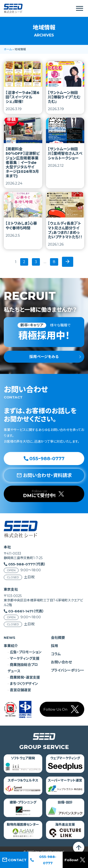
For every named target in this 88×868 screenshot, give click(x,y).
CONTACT (14, 860)
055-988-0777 (43, 860)
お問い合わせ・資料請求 (44, 475)
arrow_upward (79, 847)
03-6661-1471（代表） (26, 611)
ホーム (8, 49)
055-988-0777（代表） (27, 564)
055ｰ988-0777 (44, 459)
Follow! (75, 860)
